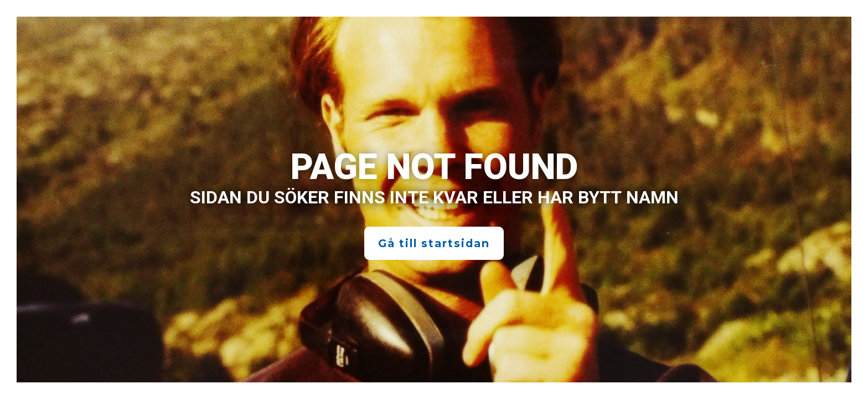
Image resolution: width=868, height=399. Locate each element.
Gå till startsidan (434, 243)
